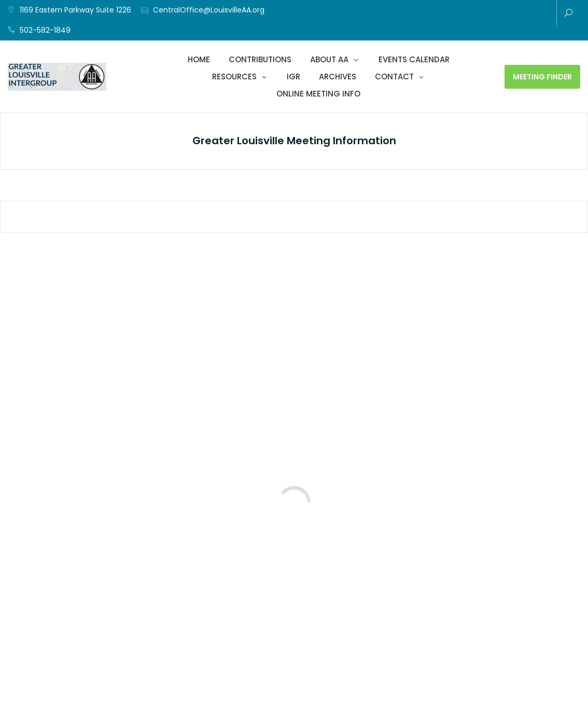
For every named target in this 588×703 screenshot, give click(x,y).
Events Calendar (414, 59)
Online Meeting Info (318, 94)
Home (199, 59)
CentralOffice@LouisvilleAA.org (209, 10)
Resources (234, 77)
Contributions (260, 59)
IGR (293, 77)
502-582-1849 (45, 30)
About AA (329, 59)
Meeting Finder (542, 77)
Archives (338, 77)
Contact (394, 77)
